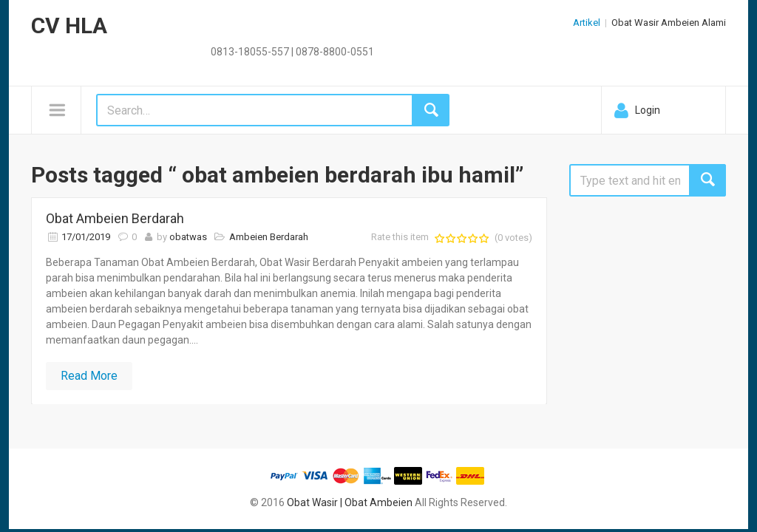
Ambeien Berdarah (269, 237)
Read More (89, 376)
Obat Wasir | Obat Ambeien (350, 502)
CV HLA (69, 25)
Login (648, 110)
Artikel (587, 23)
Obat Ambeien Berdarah (115, 218)
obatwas (188, 237)
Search (707, 180)
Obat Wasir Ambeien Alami (669, 23)
